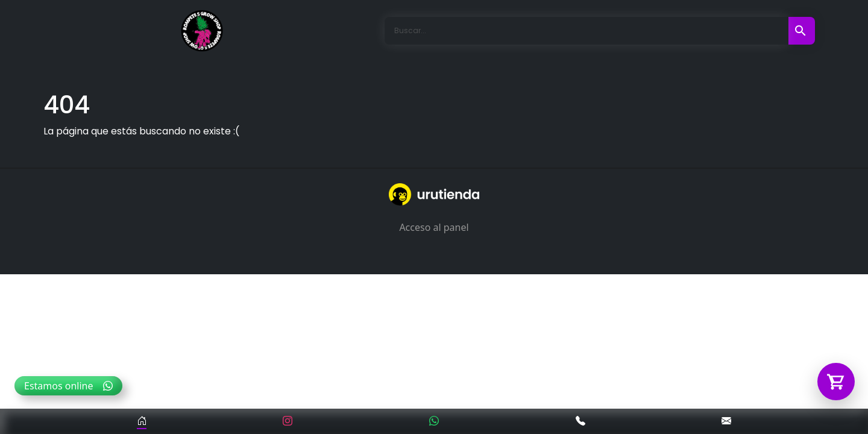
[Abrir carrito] (836, 382)
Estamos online (68, 386)
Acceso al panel (434, 227)
